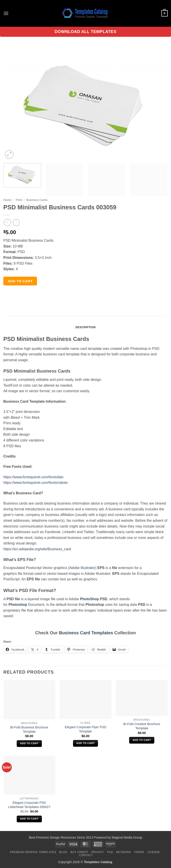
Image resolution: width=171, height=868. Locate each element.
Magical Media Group (127, 837)
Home (7, 200)
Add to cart (20, 281)
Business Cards (37, 200)
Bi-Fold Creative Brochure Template (142, 726)
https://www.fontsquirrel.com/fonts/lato (33, 477)
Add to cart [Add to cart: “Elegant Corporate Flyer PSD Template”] (86, 743)
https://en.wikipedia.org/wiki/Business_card (37, 549)
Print (19, 200)
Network (123, 852)
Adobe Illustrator (82, 568)
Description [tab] (85, 327)
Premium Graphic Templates (33, 852)
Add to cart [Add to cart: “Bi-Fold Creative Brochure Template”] (142, 740)
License (154, 852)
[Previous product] (16, 222)
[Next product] (7, 222)
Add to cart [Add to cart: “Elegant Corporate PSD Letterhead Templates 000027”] (29, 819)
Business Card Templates (86, 633)
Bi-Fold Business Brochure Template (29, 729)
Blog (63, 852)
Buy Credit (79, 852)
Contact (86, 855)
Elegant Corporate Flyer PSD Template (85, 729)
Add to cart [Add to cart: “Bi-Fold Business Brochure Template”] (29, 743)
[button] (6, 13)
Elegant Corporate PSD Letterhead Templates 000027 (29, 805)
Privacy (98, 852)
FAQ (110, 852)
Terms (139, 852)
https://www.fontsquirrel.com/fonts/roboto (36, 483)
